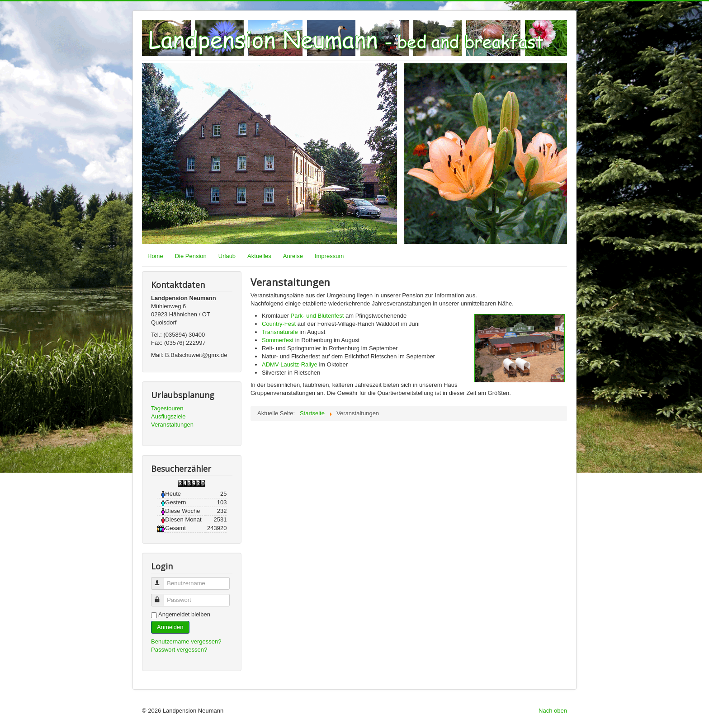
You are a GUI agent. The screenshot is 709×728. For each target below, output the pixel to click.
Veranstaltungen (172, 425)
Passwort (162, 596)
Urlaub (227, 256)
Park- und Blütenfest (317, 316)
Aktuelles (259, 256)
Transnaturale (280, 332)
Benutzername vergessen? (186, 641)
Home (155, 256)
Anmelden (170, 627)
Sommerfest (278, 340)
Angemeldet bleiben (184, 614)
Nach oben (553, 711)
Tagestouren (167, 408)
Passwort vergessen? (179, 650)
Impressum (329, 256)
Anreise (293, 256)
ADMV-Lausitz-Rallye (290, 364)
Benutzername (162, 580)
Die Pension (191, 256)
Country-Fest (279, 324)
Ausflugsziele (168, 416)
